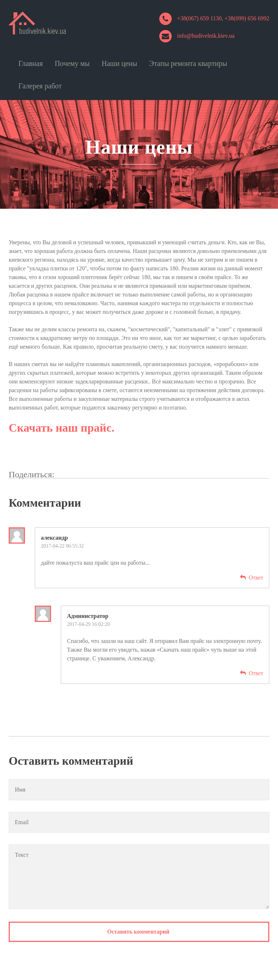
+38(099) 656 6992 (247, 18)
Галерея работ (40, 86)
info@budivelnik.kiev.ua (206, 36)
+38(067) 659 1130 (199, 18)
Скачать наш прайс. (62, 428)
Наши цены (119, 63)
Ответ (256, 578)
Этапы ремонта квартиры (188, 63)
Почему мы (72, 63)
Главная (31, 63)
